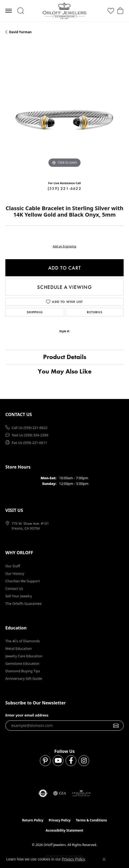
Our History (15, 573)
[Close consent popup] (104, 859)
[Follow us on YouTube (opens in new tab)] (58, 761)
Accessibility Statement (64, 830)
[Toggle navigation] (9, 11)
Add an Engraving (64, 246)
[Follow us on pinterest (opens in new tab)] (45, 761)
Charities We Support (22, 581)
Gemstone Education (22, 663)
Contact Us (14, 588)
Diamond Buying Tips (23, 671)
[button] (20, 11)
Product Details (65, 357)
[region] (64, 110)
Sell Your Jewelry (19, 596)
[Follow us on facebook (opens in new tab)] (71, 761)
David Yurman (20, 32)
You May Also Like (65, 371)
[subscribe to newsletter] (116, 726)
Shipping (35, 312)
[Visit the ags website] (81, 793)
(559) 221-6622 (64, 188)
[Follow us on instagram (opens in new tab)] (84, 761)
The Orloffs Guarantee (23, 603)
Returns (94, 312)
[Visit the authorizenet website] (43, 793)
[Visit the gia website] (60, 793)
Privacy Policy (60, 820)
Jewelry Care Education (24, 656)
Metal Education (18, 648)
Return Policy (33, 820)
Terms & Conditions (92, 820)
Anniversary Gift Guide (24, 678)
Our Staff (13, 566)
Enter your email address (27, 715)
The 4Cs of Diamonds (23, 641)
